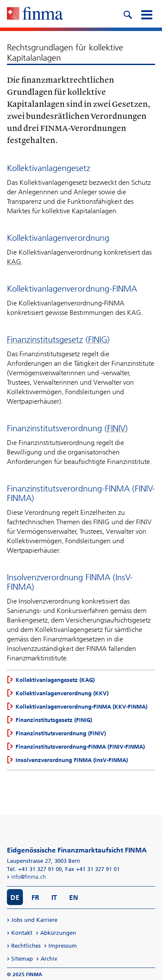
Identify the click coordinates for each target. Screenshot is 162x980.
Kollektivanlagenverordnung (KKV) (62, 693)
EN (74, 898)
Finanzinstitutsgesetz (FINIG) (54, 720)
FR (35, 898)
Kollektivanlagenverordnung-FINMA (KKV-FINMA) (81, 707)
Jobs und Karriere (34, 920)
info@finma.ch (29, 877)
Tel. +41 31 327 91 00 (34, 869)
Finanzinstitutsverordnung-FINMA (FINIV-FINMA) (80, 747)
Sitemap (22, 959)
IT (54, 898)
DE (15, 898)
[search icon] (127, 14)
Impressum (63, 946)
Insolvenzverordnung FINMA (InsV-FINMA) (72, 760)
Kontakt (22, 933)
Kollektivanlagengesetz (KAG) (55, 680)
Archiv (49, 959)
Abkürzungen (58, 933)
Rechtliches (26, 946)
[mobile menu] (146, 14)
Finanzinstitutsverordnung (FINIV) (61, 733)
